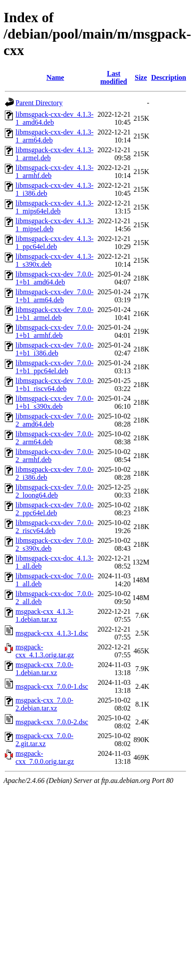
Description (169, 77)
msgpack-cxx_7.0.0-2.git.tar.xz (45, 740)
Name (55, 77)
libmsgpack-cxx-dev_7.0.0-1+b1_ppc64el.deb (55, 367)
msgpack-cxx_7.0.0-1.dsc (52, 686)
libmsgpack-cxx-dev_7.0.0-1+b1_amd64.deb (55, 278)
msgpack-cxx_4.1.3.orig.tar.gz (45, 651)
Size (141, 77)
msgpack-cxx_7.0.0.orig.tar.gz (45, 757)
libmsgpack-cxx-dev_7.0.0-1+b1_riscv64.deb (55, 385)
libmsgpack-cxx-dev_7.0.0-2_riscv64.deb (55, 527)
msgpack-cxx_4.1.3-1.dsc (52, 633)
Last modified (113, 77)
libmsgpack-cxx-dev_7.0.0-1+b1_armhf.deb (55, 331)
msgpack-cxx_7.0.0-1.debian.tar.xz (45, 669)
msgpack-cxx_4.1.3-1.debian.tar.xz (45, 615)
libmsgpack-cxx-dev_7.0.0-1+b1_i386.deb (55, 349)
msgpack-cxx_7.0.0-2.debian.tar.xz (45, 704)
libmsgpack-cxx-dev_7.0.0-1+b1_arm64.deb (55, 296)
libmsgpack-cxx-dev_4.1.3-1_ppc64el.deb (55, 243)
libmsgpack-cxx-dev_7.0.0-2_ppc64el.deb (55, 509)
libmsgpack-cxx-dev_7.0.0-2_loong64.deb (55, 491)
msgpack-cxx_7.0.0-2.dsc (52, 722)
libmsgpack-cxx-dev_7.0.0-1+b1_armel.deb (55, 314)
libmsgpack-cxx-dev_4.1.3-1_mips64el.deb (55, 207)
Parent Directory (39, 103)
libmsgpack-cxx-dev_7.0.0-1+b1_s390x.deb (55, 402)
